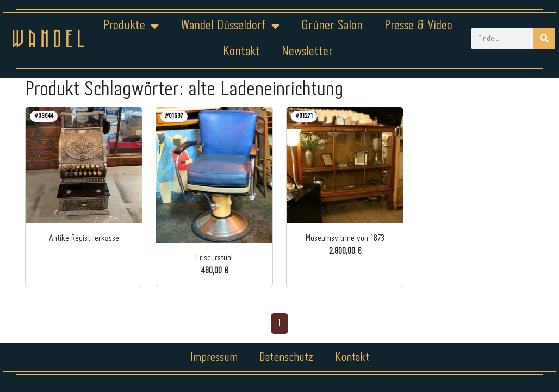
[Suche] (544, 39)
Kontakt (241, 52)
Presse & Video (418, 26)
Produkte (131, 26)
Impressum (214, 358)
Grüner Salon (332, 26)
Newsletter (307, 52)
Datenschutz (286, 358)
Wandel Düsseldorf (230, 26)
